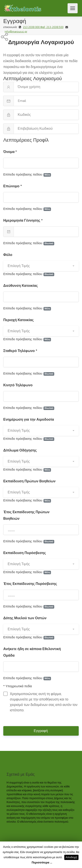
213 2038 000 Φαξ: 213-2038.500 (43, 27)
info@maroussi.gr (16, 32)
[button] (41, 266)
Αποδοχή (71, 857)
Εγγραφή (41, 731)
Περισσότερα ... (42, 863)
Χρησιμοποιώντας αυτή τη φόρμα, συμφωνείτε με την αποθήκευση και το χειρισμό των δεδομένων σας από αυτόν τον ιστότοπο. (40, 702)
